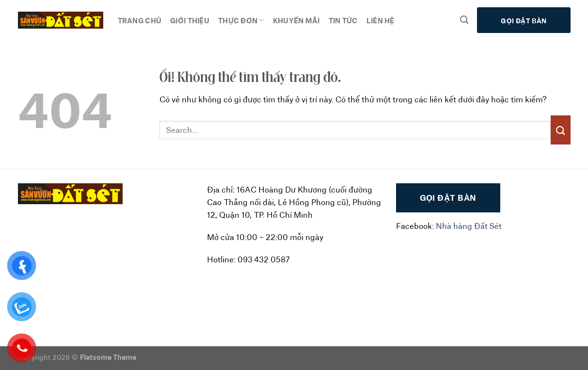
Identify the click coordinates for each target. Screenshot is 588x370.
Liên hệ (381, 20)
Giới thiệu (190, 20)
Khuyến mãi (296, 20)
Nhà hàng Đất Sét (469, 226)
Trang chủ (140, 20)
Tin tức (343, 20)
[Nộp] (560, 130)
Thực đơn (241, 20)
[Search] (464, 20)
